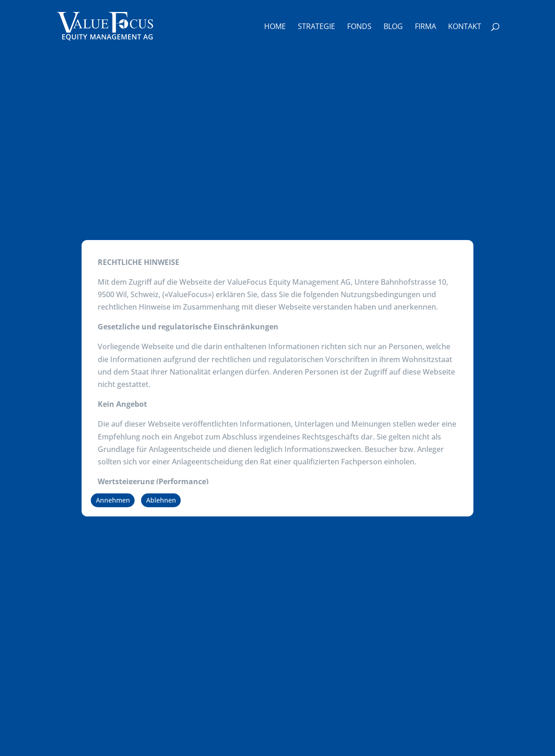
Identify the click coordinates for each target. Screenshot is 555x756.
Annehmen (113, 500)
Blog (393, 27)
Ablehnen (161, 500)
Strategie (316, 27)
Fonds (359, 27)
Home (275, 27)
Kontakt (465, 27)
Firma (425, 27)
